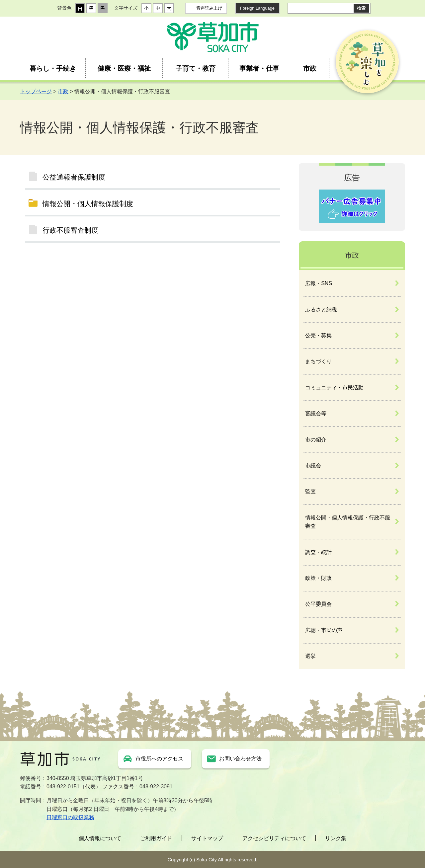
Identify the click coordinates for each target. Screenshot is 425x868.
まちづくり (318, 361)
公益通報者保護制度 (74, 177)
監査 (310, 491)
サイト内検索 (293, 8)
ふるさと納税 (321, 310)
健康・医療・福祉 (124, 68)
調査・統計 (318, 552)
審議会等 (316, 413)
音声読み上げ (209, 8)
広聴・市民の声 (324, 630)
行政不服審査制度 (70, 230)
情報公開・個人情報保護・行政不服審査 (348, 522)
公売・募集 (318, 335)
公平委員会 (318, 604)
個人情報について (100, 838)
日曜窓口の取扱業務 (70, 817)
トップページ (36, 91)
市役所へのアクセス (159, 759)
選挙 (310, 656)
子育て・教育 (196, 68)
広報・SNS (319, 283)
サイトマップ (207, 838)
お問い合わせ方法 (240, 759)
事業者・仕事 (259, 68)
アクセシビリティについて (274, 838)
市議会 (313, 466)
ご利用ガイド (156, 838)
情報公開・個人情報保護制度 (88, 204)
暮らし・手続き (53, 68)
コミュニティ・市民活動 (334, 388)
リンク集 (336, 838)
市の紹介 (316, 440)
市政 (310, 68)
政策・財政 (318, 578)
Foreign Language (257, 8)
